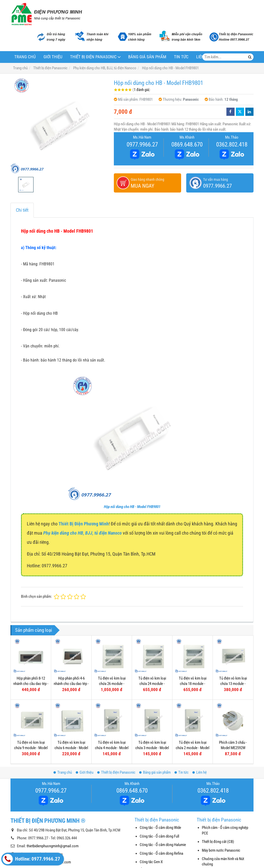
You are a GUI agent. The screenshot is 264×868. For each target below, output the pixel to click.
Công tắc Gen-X (151, 862)
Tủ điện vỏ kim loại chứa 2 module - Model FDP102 (192, 748)
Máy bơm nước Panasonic (221, 850)
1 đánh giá (141, 90)
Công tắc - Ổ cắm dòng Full (159, 836)
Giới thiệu (53, 57)
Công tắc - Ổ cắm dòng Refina (161, 853)
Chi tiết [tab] (22, 210)
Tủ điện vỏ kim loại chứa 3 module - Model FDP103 (152, 748)
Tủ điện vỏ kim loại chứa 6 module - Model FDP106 (71, 748)
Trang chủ (25, 57)
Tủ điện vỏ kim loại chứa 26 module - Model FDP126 (112, 684)
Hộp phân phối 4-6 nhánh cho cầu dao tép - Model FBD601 (71, 684)
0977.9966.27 (142, 144)
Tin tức (181, 57)
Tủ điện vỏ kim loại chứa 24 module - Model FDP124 (152, 684)
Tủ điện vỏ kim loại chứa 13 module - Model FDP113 (233, 684)
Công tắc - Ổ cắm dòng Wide (160, 828)
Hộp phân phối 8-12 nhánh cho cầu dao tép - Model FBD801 (31, 684)
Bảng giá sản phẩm (147, 57)
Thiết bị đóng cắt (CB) (218, 842)
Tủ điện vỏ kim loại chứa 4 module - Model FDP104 (112, 748)
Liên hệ (200, 772)
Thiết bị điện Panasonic (93, 57)
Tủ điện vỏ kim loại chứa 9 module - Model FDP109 (31, 748)
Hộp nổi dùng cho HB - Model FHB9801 (132, 507)
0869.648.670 (187, 144)
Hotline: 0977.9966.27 (31, 859)
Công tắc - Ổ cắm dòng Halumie (163, 845)
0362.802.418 (232, 144)
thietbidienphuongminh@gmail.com (53, 846)
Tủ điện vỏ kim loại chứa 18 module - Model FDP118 (193, 684)
